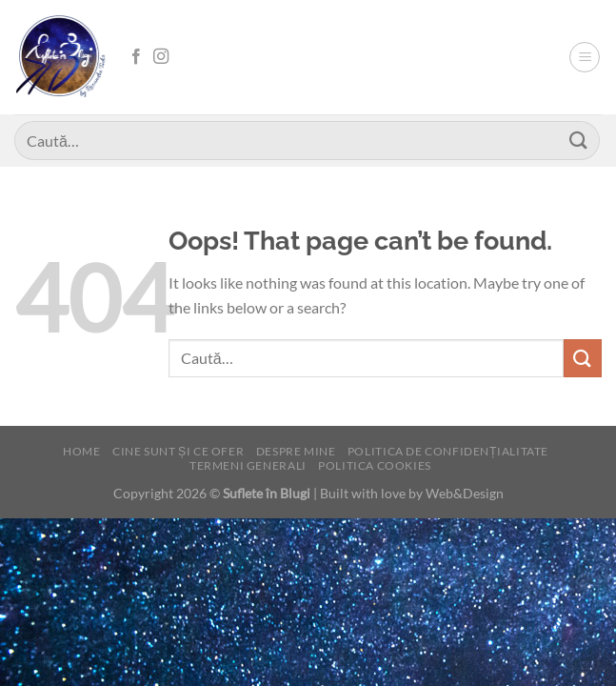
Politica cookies (375, 465)
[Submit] (579, 141)
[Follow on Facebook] (136, 57)
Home (81, 451)
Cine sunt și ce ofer (178, 451)
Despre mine (296, 451)
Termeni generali (248, 465)
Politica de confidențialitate (448, 451)
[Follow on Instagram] (161, 57)
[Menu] (585, 57)
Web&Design (465, 493)
